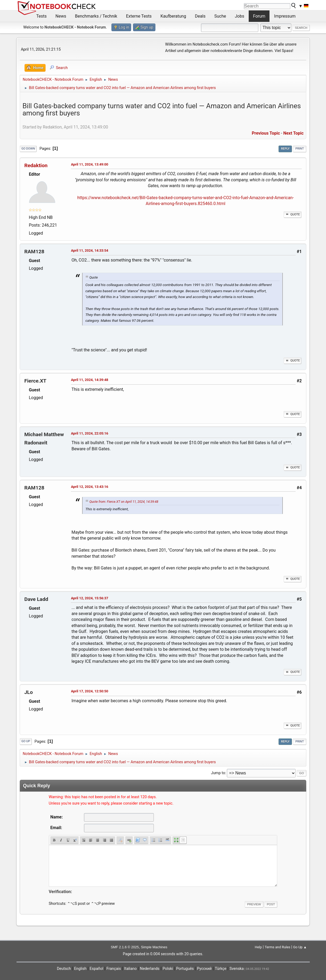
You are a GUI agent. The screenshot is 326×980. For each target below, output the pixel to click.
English (80, 969)
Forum (259, 16)
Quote (292, 214)
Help (258, 947)
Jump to (218, 773)
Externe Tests (139, 16)
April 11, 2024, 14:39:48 (90, 380)
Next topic (293, 133)
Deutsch (64, 969)
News (61, 16)
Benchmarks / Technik (96, 16)
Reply (285, 149)
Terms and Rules (277, 947)
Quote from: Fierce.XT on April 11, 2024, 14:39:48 (124, 502)
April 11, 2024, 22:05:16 (90, 433)
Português (185, 969)
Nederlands (150, 969)
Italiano (130, 969)
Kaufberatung (173, 16)
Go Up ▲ (300, 947)
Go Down (28, 149)
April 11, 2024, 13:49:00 (90, 164)
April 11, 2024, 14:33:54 (90, 250)
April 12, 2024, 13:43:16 (90, 487)
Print (300, 149)
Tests (41, 16)
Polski (168, 969)
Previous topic (266, 133)
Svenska (237, 969)
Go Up (26, 741)
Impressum (285, 16)
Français (114, 969)
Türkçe (221, 969)
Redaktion (36, 165)
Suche (220, 16)
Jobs (240, 16)
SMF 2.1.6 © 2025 (125, 947)
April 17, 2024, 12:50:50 (90, 691)
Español (96, 969)
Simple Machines (154, 947)
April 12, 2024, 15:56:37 (90, 598)
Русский (204, 969)
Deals (200, 16)
